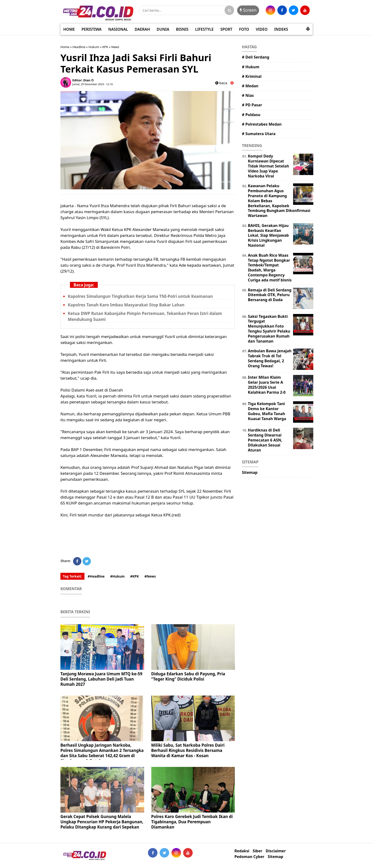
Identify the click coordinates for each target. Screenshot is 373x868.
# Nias (248, 95)
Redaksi (242, 851)
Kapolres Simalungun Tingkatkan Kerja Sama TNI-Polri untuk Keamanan (140, 296)
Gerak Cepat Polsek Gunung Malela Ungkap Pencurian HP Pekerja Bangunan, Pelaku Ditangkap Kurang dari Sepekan (102, 822)
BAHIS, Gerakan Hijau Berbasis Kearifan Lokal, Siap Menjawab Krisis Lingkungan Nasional (268, 235)
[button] (308, 27)
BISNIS (182, 29)
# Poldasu (251, 115)
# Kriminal (252, 76)
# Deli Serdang (256, 57)
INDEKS (281, 29)
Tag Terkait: (72, 576)
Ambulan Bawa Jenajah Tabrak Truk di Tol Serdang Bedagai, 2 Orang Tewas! (270, 358)
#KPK (134, 576)
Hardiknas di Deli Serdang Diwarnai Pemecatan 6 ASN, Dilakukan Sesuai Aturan (265, 440)
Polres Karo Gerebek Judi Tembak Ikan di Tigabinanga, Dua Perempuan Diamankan (192, 822)
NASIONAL (118, 29)
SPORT (226, 29)
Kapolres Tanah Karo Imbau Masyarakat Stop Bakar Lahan (126, 305)
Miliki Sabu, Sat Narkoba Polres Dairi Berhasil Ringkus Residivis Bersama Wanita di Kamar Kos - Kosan (188, 750)
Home (65, 47)
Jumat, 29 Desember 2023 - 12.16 (93, 84)
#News (150, 576)
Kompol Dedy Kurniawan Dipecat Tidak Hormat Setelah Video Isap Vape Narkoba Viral (268, 166)
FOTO (244, 29)
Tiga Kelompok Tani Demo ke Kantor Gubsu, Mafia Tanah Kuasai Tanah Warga (267, 411)
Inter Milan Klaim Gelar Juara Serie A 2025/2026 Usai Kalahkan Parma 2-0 (267, 385)
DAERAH (142, 29)
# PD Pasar (252, 105)
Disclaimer (276, 851)
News (115, 47)
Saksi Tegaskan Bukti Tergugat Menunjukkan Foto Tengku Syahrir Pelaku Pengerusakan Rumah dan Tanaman (269, 329)
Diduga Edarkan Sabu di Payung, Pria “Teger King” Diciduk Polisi (188, 676)
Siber (257, 851)
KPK (105, 47)
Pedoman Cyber (250, 857)
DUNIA (163, 29)
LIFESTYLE (204, 29)
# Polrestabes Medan (262, 124)
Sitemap (250, 472)
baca (221, 83)
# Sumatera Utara (259, 134)
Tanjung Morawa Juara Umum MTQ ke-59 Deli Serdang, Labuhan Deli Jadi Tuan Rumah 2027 (101, 679)
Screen (248, 10)
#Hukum (117, 576)
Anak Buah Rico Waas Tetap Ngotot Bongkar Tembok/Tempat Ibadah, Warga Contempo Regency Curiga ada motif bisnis (270, 268)
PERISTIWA (92, 29)
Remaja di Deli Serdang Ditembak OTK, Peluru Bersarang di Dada (270, 295)
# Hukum (251, 67)
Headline (79, 47)
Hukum (94, 47)
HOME (69, 29)
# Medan (250, 86)
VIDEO (262, 29)
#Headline (96, 576)
